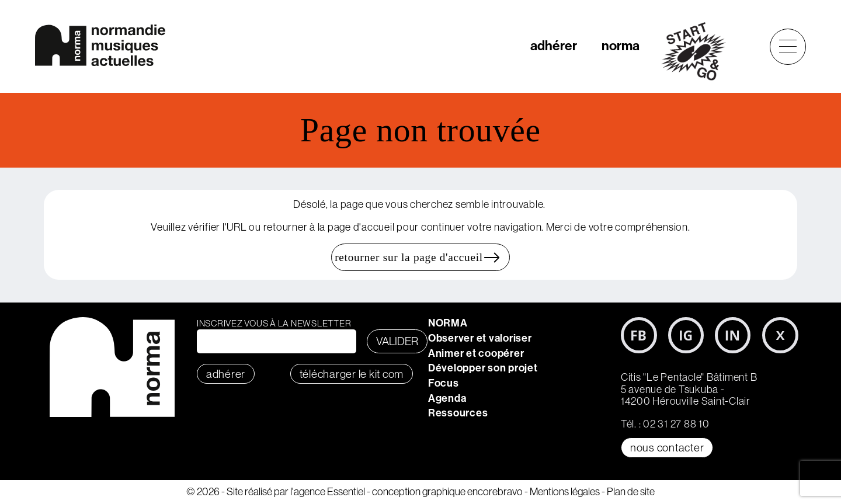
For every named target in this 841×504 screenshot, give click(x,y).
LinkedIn (733, 335)
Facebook (639, 335)
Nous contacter (667, 447)
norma (621, 46)
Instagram (686, 335)
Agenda (447, 398)
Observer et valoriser (480, 338)
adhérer (554, 46)
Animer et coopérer (476, 353)
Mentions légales (565, 491)
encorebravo (495, 491)
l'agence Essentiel (328, 491)
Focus (444, 383)
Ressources (458, 413)
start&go (700, 51)
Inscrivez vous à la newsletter (274, 323)
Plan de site (631, 491)
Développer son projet (483, 368)
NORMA (448, 323)
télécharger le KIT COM (352, 374)
